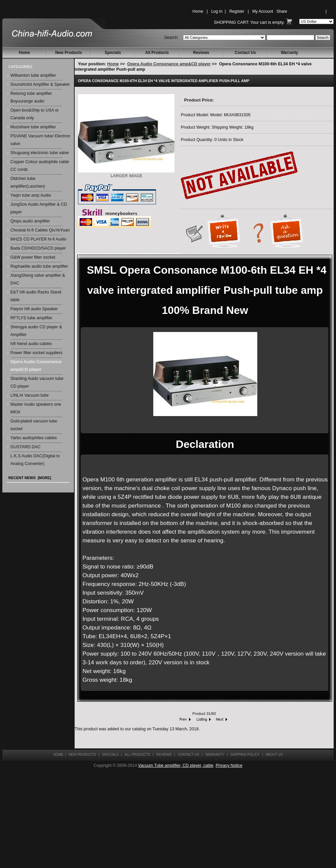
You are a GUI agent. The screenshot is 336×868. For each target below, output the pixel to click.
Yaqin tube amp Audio (31, 195)
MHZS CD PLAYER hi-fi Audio (38, 239)
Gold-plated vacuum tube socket (34, 425)
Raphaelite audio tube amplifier (39, 266)
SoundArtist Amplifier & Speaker (40, 84)
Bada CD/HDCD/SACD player (38, 248)
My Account (263, 11)
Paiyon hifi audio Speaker (34, 309)
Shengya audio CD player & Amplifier (36, 331)
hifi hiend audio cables (31, 344)
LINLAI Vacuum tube (29, 395)
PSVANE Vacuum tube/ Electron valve (40, 140)
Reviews (201, 53)
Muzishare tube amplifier (33, 127)
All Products (157, 53)
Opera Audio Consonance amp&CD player (169, 64)
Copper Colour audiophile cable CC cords (40, 166)
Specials (113, 53)
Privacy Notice (229, 765)
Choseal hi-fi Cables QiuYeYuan (40, 230)
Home (198, 11)
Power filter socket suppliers (36, 353)
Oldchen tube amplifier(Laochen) (28, 182)
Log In (217, 11)
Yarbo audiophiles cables (34, 438)
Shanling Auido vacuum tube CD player (37, 382)
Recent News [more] (30, 478)
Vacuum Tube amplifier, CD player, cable (176, 765)
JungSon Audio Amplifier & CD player (39, 208)
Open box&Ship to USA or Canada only (35, 114)
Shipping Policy (245, 755)
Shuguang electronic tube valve (39, 153)
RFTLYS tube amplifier (31, 318)
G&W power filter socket (33, 257)
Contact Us (245, 53)
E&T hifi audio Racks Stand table (36, 296)
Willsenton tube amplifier (33, 75)
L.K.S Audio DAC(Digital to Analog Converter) (35, 460)
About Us (274, 755)
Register (237, 11)
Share (282, 11)
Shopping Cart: (231, 22)
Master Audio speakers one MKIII (36, 408)
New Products (69, 53)
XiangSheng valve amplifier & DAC (38, 279)
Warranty (289, 53)
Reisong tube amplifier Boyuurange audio (31, 97)
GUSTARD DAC (25, 447)
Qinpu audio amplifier (30, 221)
